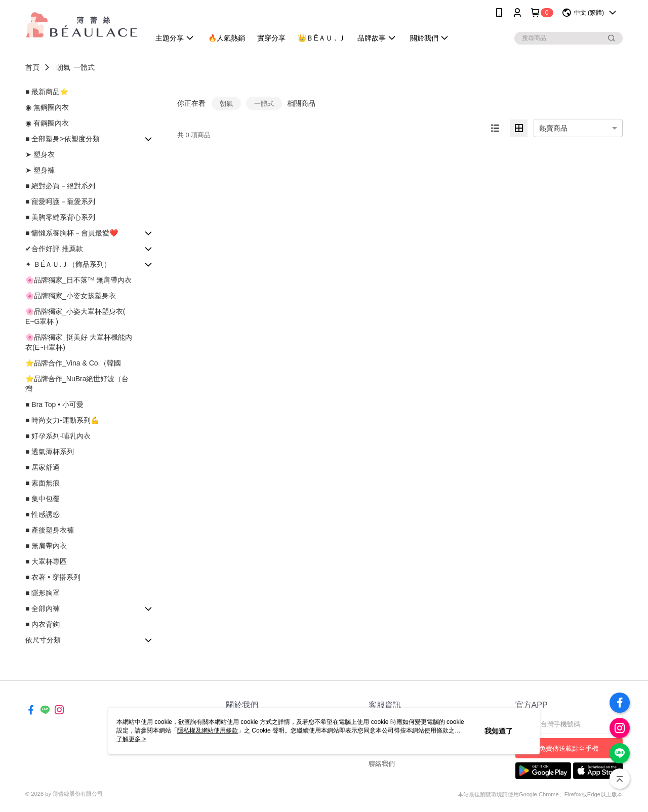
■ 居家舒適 (43, 467)
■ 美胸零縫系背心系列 (60, 217)
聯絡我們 (382, 764)
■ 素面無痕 (43, 483)
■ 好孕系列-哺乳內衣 (58, 436)
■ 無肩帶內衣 (46, 546)
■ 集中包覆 (43, 499)
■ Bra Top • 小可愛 (54, 404)
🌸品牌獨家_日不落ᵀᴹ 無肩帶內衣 (78, 280)
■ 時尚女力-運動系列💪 (62, 420)
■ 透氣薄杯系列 (50, 452)
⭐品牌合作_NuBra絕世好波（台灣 (77, 384)
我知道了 (499, 731)
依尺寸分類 (43, 640)
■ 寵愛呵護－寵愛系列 (60, 201)
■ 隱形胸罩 (43, 593)
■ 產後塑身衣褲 (50, 530)
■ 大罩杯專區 (46, 561)
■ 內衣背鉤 (43, 624)
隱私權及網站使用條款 (208, 730)
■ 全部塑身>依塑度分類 (63, 139)
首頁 (32, 67)
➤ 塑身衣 (40, 154)
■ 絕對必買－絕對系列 (60, 186)
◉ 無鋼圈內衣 (47, 107)
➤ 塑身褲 (40, 170)
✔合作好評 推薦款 (54, 249)
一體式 (84, 67)
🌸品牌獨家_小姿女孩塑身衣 (71, 296)
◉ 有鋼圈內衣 (47, 123)
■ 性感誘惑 (43, 514)
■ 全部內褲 (43, 608)
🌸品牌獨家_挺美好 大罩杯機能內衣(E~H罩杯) (79, 342)
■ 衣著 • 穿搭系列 (53, 577)
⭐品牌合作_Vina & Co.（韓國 (73, 363)
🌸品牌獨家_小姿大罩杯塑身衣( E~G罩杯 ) (75, 316)
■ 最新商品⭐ (47, 92)
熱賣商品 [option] (553, 128)
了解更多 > (131, 739)
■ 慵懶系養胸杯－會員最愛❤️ (72, 233)
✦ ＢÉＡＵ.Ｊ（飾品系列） (68, 264)
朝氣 (63, 67)
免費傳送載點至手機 (569, 748)
